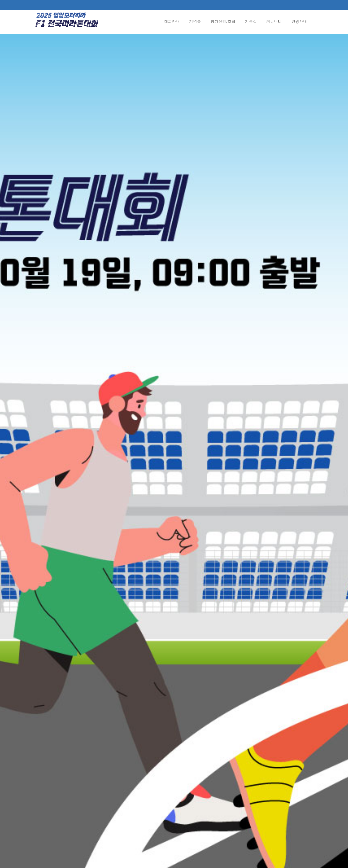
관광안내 (299, 21)
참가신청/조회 (223, 21)
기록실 (251, 21)
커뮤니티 (274, 21)
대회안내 (172, 21)
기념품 (195, 21)
